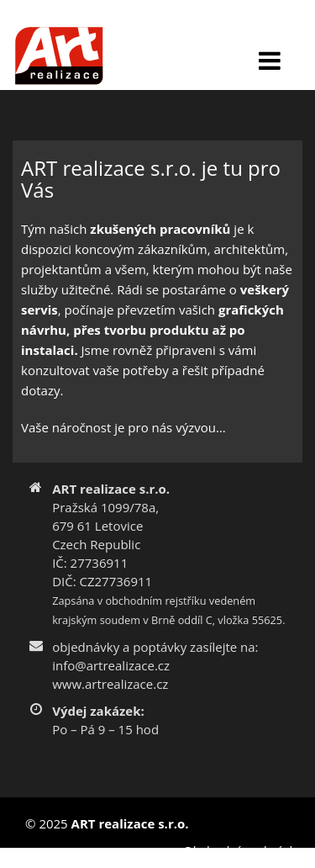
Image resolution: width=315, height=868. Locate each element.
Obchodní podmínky (243, 850)
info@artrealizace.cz (111, 665)
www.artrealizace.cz (110, 684)
